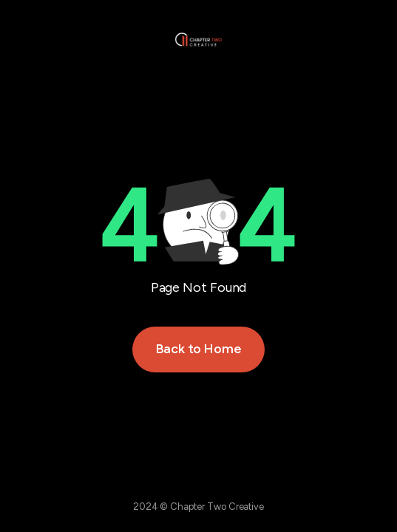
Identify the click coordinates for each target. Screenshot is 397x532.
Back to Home (199, 349)
